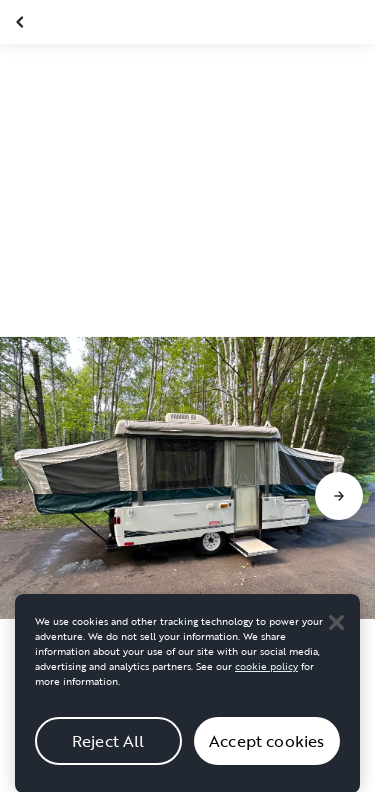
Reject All (108, 747)
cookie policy (266, 673)
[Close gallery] (22, 22)
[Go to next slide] (339, 496)
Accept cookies (266, 747)
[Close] (336, 629)
